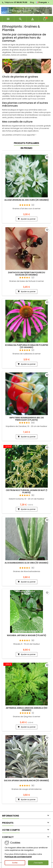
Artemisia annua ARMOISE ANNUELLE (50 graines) (27, 709)
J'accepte (38, 863)
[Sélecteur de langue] (43, 2)
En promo (26, 148)
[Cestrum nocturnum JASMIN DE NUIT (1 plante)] (26, 447)
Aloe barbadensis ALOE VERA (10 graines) (26, 563)
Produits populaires (26, 143)
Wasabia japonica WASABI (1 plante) (27, 635)
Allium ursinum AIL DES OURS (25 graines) (27, 200)
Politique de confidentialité (18, 857)
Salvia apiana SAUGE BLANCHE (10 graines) (26, 780)
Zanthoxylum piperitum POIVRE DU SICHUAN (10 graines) (26, 274)
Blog (32, 2)
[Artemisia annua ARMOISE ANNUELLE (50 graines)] (26, 665)
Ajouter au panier (27, 219)
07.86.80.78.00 (21, 2)
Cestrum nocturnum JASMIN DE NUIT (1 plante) (26, 491)
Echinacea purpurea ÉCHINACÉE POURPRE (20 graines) (27, 346)
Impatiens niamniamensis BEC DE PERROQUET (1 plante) (27, 419)
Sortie (15, 863)
